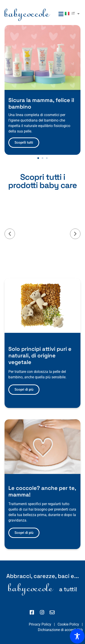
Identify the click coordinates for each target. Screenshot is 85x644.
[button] (38, 158)
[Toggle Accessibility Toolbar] (77, 636)
